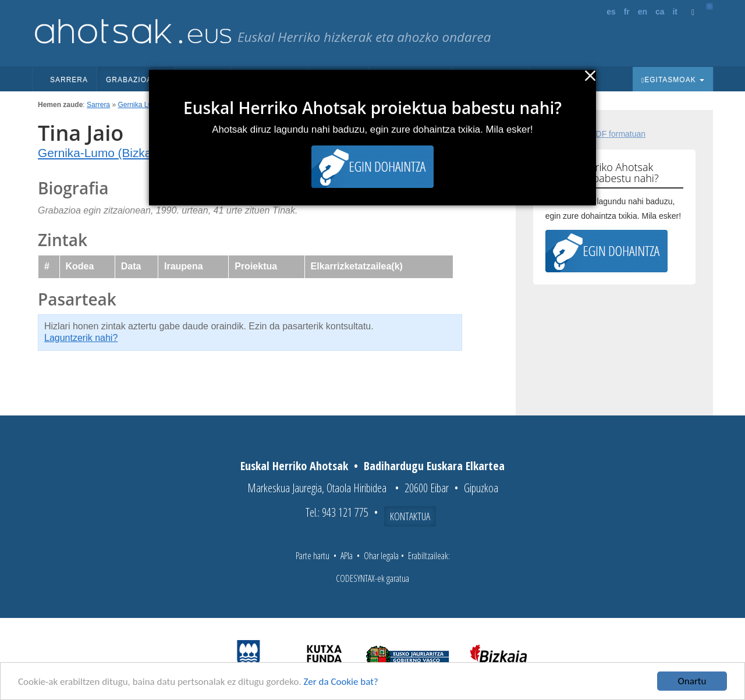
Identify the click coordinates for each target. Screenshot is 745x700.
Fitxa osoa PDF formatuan (598, 134)
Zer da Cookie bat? (341, 682)
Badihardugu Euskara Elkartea (434, 466)
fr (627, 12)
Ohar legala (381, 556)
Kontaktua (410, 516)
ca (660, 12)
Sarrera (69, 80)
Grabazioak (136, 80)
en (643, 12)
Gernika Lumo (139, 105)
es (611, 12)
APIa (347, 556)
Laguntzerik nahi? (81, 338)
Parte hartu (313, 556)
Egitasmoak (673, 80)
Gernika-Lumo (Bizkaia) (101, 153)
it (675, 12)
